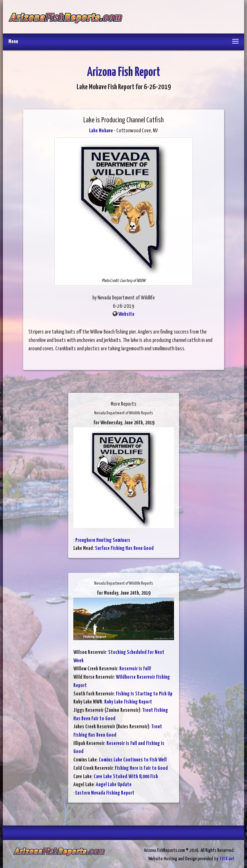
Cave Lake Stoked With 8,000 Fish (126, 777)
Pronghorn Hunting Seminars (103, 540)
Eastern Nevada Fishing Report (105, 793)
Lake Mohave (101, 131)
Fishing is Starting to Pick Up (144, 694)
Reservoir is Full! (135, 669)
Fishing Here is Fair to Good (141, 768)
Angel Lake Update (114, 785)
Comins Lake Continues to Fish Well (133, 760)
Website (126, 314)
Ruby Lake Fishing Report (128, 702)
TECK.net (227, 859)
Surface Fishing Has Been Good (124, 548)
